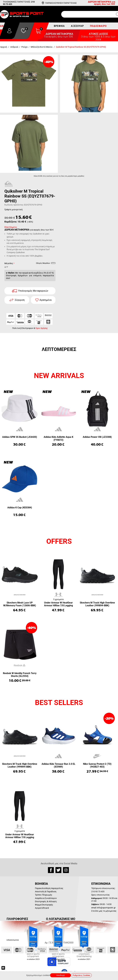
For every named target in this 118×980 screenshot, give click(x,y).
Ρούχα (24, 47)
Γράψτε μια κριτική (13, 209)
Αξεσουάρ (77, 26)
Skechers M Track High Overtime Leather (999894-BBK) (97, 604)
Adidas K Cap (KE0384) (20, 508)
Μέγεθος (9, 263)
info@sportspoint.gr (106, 908)
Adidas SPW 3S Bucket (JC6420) (20, 437)
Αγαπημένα (46, 300)
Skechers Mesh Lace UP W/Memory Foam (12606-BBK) (20, 604)
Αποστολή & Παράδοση (46, 892)
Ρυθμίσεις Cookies (81, 975)
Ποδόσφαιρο (98, 26)
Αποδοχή (61, 975)
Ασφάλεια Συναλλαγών (46, 898)
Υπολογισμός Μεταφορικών (33, 291)
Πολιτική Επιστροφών (23, 328)
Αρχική (4, 47)
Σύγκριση (20, 300)
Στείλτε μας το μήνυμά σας (104, 911)
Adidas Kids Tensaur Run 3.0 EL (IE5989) (58, 765)
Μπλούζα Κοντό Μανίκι (42, 47)
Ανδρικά (14, 47)
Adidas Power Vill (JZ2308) (97, 437)
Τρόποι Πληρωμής (44, 895)
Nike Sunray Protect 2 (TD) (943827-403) (97, 765)
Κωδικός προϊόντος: (14, 205)
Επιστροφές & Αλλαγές (46, 901)
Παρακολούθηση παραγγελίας (49, 888)
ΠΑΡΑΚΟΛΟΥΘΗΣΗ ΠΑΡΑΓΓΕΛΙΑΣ (61, 3)
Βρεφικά (59, 26)
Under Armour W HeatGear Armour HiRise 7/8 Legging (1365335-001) (58, 604)
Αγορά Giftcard (42, 908)
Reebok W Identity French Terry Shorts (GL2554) (20, 675)
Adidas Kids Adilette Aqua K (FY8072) (58, 438)
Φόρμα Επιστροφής (44, 905)
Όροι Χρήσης (42, 328)
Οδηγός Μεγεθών (46, 264)
